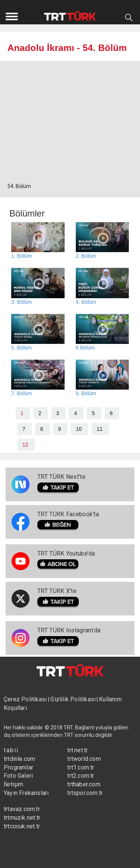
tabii (11, 750)
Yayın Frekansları (26, 793)
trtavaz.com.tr (22, 809)
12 (25, 445)
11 (100, 429)
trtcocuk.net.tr (22, 826)
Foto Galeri (18, 776)
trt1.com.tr (81, 767)
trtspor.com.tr (85, 793)
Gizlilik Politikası (73, 699)
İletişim (14, 784)
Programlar (18, 767)
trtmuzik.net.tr (22, 818)
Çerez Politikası (26, 699)
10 (79, 429)
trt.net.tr (77, 750)
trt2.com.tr (81, 776)
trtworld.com (84, 759)
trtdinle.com (19, 759)
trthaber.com (84, 784)
